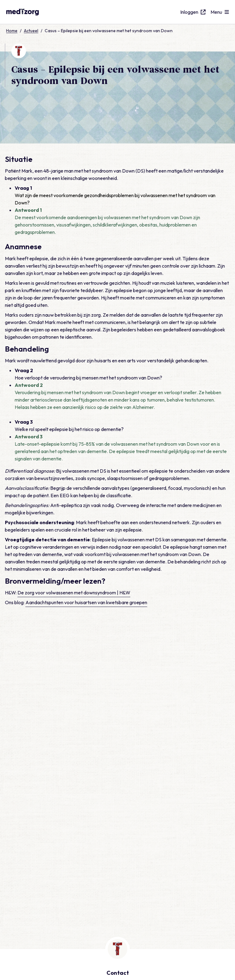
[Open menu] (220, 12)
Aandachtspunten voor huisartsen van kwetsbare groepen (86, 752)
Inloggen (193, 12)
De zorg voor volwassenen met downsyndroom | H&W (74, 742)
